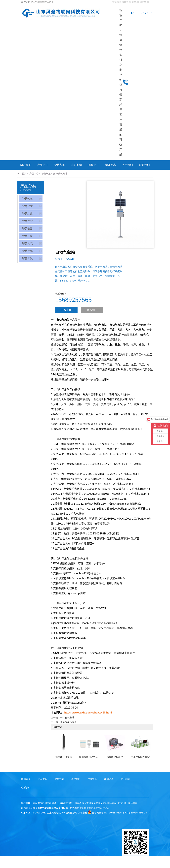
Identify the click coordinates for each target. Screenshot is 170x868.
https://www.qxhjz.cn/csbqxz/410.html (88, 713)
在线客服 (66, 310)
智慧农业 (27, 221)
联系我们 (144, 165)
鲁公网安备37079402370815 (105, 813)
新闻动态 (111, 165)
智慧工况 (27, 258)
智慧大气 (27, 243)
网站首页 (26, 165)
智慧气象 (46, 174)
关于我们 (127, 165)
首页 (24, 174)
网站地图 (144, 2)
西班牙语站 (125, 2)
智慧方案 (59, 165)
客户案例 (77, 165)
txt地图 (135, 2)
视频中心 (93, 165)
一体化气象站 (67, 717)
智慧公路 (27, 229)
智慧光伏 (27, 236)
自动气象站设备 (68, 722)
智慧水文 (27, 206)
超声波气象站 (60, 174)
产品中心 (42, 165)
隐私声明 (133, 803)
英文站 (115, 2)
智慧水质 (27, 214)
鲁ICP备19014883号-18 (135, 813)
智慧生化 (27, 251)
